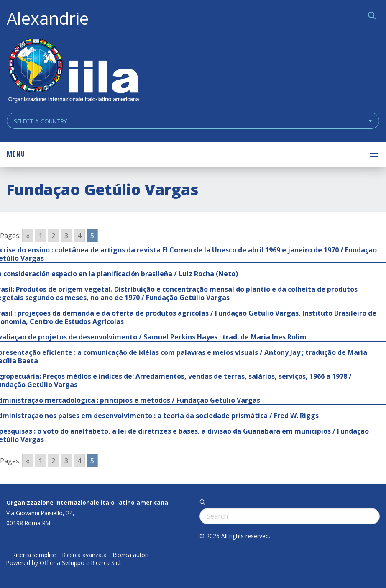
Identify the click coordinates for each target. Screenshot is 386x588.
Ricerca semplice (34, 555)
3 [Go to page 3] (66, 236)
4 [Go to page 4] (79, 236)
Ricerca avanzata (84, 555)
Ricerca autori (131, 555)
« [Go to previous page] (28, 236)
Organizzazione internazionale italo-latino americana (87, 502)
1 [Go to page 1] (40, 236)
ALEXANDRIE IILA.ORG (73, 71)
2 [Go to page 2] (53, 236)
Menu (16, 154)
